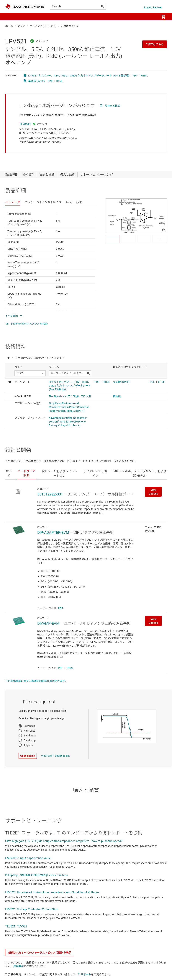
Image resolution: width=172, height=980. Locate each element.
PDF (135, 76)
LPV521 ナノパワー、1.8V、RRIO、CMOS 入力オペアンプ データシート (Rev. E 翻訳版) (79, 76)
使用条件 (18, 966)
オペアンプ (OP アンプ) (43, 26)
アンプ (21, 26)
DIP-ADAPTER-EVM (53, 532)
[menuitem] (153, 17)
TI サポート (85, 974)
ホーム (9, 26)
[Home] (25, 7)
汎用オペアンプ (70, 26)
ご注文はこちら (155, 44)
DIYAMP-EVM (48, 623)
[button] (9, 17)
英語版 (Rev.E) (36, 81)
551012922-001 (50, 494)
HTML (144, 76)
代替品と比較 (112, 106)
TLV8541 (25, 124)
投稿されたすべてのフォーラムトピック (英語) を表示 (40, 953)
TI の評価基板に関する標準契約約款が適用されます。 (36, 681)
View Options (153, 492)
